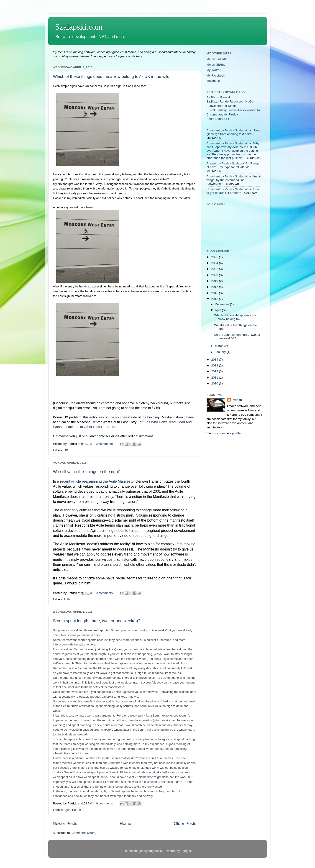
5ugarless (155, 851)
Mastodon (213, 81)
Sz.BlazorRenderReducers (225, 101)
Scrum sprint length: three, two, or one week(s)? (97, 621)
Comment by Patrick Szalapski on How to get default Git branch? (233, 191)
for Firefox (231, 114)
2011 (215, 378)
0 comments (104, 444)
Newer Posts (65, 823)
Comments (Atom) (84, 833)
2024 (215, 263)
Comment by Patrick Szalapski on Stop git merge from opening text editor (233, 132)
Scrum (77, 810)
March (220, 346)
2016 (215, 293)
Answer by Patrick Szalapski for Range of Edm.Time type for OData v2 (233, 165)
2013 (215, 365)
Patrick (237, 400)
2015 (215, 299)
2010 (215, 383)
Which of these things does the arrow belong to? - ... (235, 317)
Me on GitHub (216, 65)
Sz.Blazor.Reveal (218, 97)
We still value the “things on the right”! (87, 472)
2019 (215, 281)
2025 (215, 257)
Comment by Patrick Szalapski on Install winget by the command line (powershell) (234, 180)
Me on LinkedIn (217, 59)
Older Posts (185, 823)
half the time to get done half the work (162, 777)
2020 (215, 275)
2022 (215, 269)
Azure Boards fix (218, 119)
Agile (67, 599)
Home (125, 823)
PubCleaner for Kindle (222, 106)
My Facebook (216, 76)
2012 (215, 371)
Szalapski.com (79, 27)
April (219, 310)
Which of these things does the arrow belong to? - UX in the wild (111, 77)
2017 (215, 287)
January (221, 352)
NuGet (250, 101)
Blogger (186, 851)
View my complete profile (224, 433)
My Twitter (214, 70)
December (223, 304)
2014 (215, 360)
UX (66, 450)
